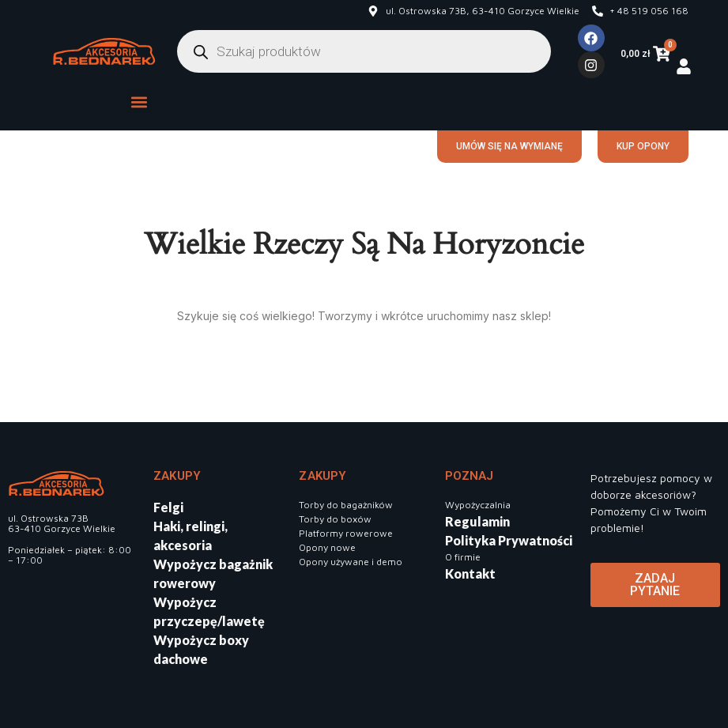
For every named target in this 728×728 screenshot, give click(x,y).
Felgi (168, 507)
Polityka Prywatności (509, 540)
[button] (140, 102)
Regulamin (477, 521)
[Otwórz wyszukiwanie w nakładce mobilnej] (364, 51)
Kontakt (470, 573)
